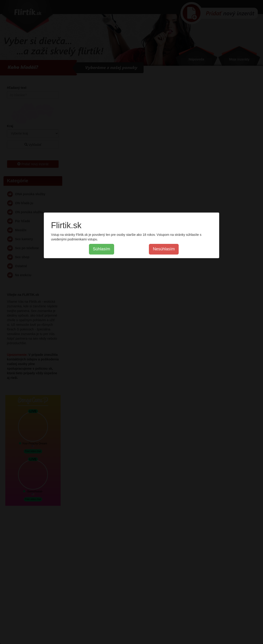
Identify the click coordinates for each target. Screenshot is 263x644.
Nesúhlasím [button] (164, 249)
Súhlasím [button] (102, 249)
